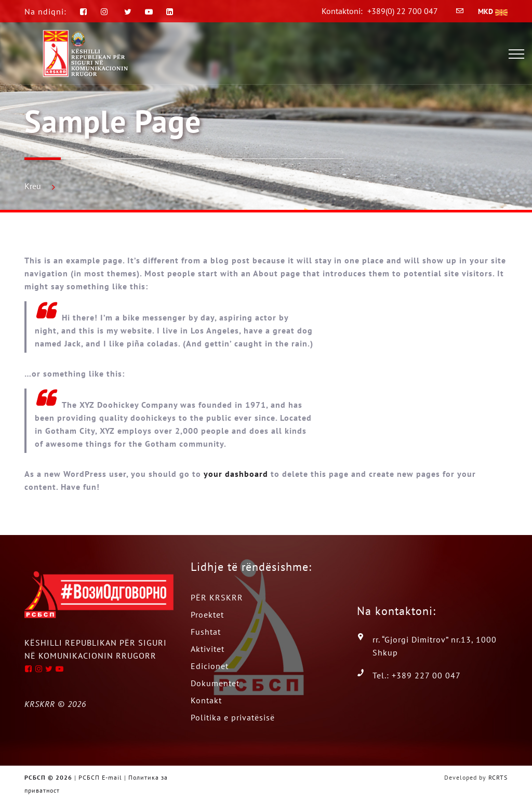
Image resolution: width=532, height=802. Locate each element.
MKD (493, 11)
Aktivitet (208, 649)
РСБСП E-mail (100, 777)
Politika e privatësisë (233, 717)
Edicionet (210, 666)
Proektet (207, 614)
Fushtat (206, 632)
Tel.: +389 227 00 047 (417, 675)
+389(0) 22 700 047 (403, 11)
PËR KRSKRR (217, 597)
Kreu (33, 186)
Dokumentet (215, 683)
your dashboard (236, 474)
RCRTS (498, 777)
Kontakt (206, 700)
